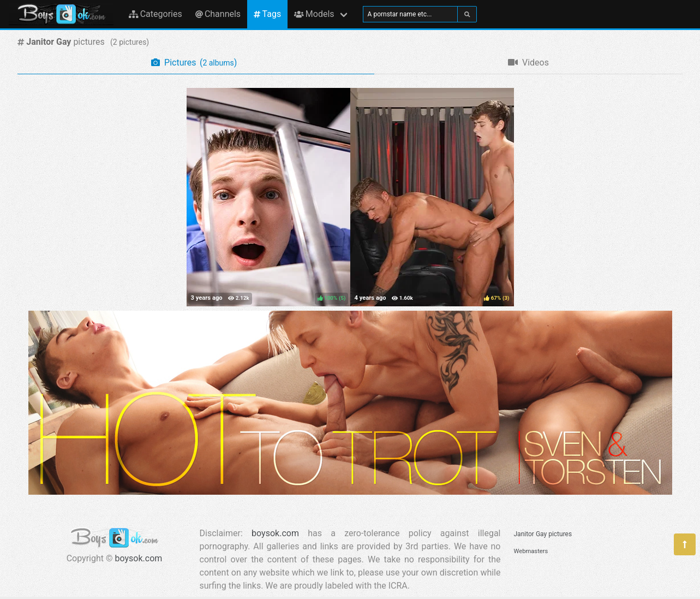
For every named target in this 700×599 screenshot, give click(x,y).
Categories (155, 14)
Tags (267, 14)
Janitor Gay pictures (543, 534)
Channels (218, 14)
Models (314, 14)
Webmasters (531, 551)
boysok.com (139, 558)
